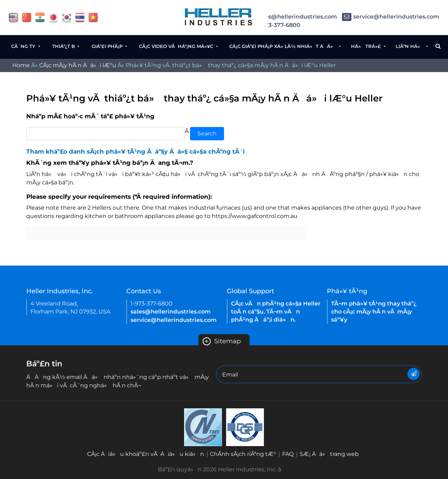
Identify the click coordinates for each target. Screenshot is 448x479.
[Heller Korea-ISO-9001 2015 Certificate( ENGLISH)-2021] (203, 427)
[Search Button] (438, 46)
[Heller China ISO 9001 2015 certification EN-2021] (245, 427)
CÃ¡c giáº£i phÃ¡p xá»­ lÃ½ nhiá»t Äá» (283, 46)
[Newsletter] (414, 374)
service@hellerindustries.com (391, 17)
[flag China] (27, 17)
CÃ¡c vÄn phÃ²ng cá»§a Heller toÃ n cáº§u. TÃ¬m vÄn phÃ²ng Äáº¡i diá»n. (276, 312)
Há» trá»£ (367, 46)
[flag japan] (53, 17)
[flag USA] (13, 17)
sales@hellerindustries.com (291, 17)
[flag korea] (67, 17)
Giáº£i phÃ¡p (108, 46)
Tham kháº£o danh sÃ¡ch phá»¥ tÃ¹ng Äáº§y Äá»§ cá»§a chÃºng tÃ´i (135, 152)
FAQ (288, 454)
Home (21, 65)
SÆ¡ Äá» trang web (329, 454)
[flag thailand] (80, 17)
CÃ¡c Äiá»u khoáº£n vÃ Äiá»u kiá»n (146, 454)
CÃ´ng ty (24, 46)
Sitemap (222, 341)
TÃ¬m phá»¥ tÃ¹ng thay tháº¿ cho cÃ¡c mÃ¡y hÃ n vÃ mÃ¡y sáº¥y (374, 312)
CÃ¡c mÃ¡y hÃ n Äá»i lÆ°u (78, 65)
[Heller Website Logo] (219, 17)
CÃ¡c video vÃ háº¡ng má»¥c (177, 46)
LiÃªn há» (410, 46)
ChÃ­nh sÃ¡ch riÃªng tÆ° (243, 454)
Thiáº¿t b (64, 46)
